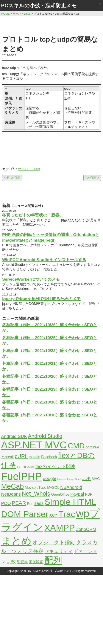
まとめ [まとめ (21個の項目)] (16, 541)
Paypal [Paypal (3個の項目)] (77, 494)
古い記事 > (92, 178)
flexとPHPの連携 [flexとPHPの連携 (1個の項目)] (26, 467)
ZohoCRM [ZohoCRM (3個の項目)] (86, 529)
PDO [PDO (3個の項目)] (6, 503)
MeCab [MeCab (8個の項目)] (12, 486)
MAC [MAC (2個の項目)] (96, 479)
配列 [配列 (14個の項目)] (53, 560)
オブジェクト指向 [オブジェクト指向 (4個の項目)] (54, 542)
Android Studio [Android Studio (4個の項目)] (45, 436)
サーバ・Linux (29, 169)
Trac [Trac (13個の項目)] (67, 514)
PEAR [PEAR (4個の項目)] (19, 503)
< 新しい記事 (12, 178)
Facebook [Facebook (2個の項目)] (49, 457)
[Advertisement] (52, 25)
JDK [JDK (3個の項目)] (87, 478)
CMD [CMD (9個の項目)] (76, 446)
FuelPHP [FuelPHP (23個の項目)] (21, 476)
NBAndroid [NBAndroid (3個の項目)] (71, 487)
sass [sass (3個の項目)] (39, 503)
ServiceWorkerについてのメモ (31, 279)
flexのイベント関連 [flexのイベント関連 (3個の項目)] (55, 466)
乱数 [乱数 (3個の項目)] (11, 562)
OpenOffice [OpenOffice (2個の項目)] (60, 494)
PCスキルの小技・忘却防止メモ (39, 5)
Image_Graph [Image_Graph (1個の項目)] (74, 479)
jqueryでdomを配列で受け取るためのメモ (41, 299)
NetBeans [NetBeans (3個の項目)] (11, 494)
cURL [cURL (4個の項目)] (21, 456)
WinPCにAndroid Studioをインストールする (44, 260)
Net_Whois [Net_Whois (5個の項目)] (36, 494)
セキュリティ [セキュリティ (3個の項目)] (59, 551)
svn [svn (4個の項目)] (53, 515)
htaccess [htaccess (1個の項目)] (62, 479)
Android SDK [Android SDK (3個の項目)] (14, 436)
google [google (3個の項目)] (50, 478)
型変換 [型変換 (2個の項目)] (22, 562)
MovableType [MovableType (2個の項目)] (36, 488)
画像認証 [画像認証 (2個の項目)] (36, 562)
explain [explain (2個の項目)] (34, 457)
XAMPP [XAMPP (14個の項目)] (59, 528)
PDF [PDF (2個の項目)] (89, 494)
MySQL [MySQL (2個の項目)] (53, 488)
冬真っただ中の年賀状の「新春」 (33, 215)
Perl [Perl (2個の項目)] (30, 504)
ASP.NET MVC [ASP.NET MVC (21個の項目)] (34, 445)
